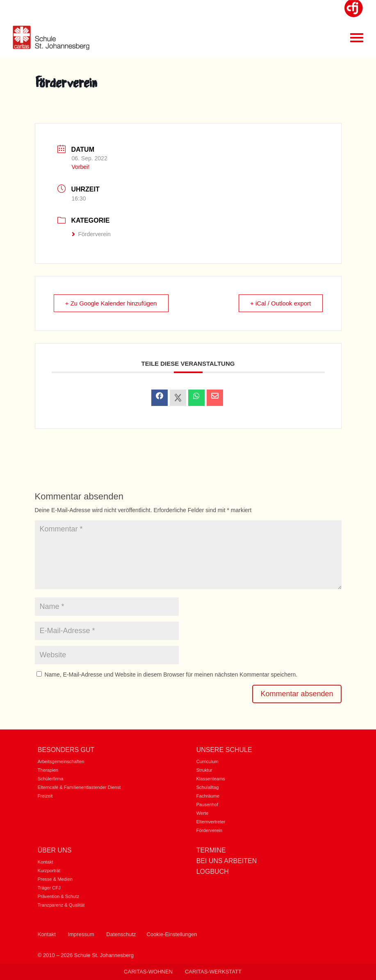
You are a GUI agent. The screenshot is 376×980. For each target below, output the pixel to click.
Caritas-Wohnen (148, 972)
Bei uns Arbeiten (227, 861)
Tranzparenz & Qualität (61, 905)
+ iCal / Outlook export (280, 303)
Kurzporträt (49, 871)
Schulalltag (208, 787)
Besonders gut (66, 750)
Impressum (81, 934)
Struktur (204, 770)
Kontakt (46, 862)
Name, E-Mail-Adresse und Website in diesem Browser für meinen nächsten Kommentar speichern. (171, 675)
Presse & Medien (55, 879)
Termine (211, 850)
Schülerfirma (51, 779)
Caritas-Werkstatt (213, 972)
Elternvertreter (211, 822)
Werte (203, 813)
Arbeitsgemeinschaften (61, 761)
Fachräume (208, 796)
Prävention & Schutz (58, 896)
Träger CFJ (49, 888)
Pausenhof (207, 805)
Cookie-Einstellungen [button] (172, 934)
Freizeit (45, 796)
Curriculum (207, 761)
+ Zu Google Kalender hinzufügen (112, 303)
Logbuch (213, 872)
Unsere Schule (224, 750)
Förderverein (91, 234)
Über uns (55, 850)
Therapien (48, 770)
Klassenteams (211, 779)
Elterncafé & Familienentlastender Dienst (79, 787)
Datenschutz (121, 934)
